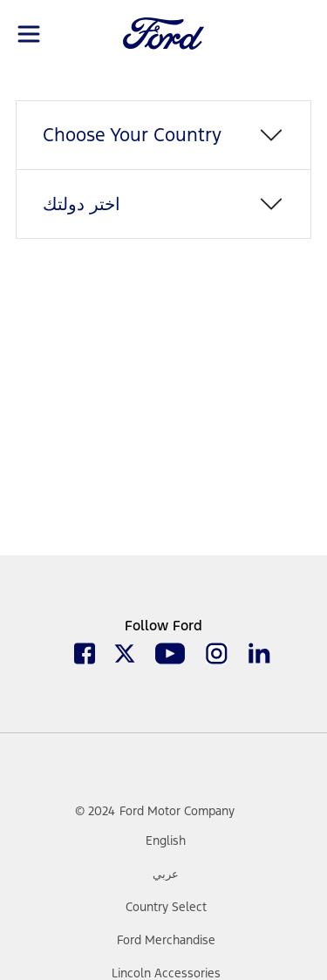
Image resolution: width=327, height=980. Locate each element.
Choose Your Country (132, 135)
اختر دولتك (82, 204)
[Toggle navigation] (29, 33)
